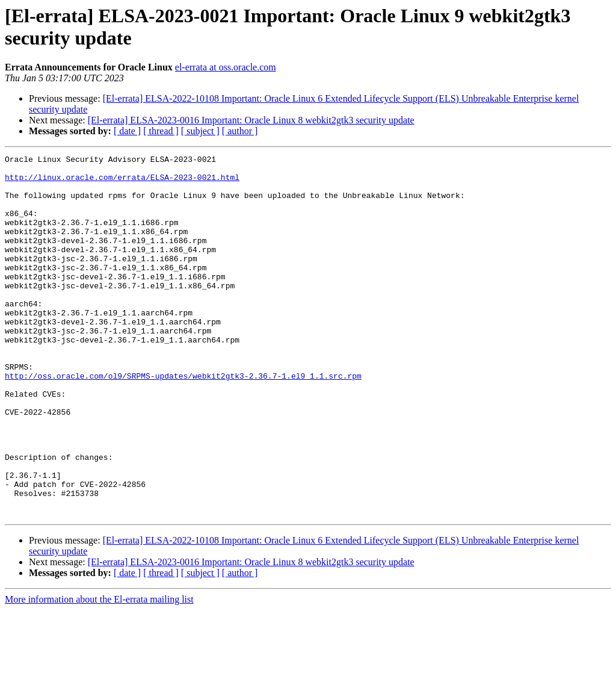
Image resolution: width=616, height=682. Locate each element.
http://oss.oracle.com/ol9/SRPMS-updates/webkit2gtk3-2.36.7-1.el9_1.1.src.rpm (183, 421)
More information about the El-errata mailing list (99, 671)
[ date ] (127, 131)
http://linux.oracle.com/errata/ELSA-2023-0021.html (122, 182)
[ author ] (240, 131)
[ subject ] (200, 131)
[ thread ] (161, 131)
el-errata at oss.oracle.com (226, 67)
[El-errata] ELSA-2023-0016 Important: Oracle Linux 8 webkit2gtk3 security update (251, 120)
